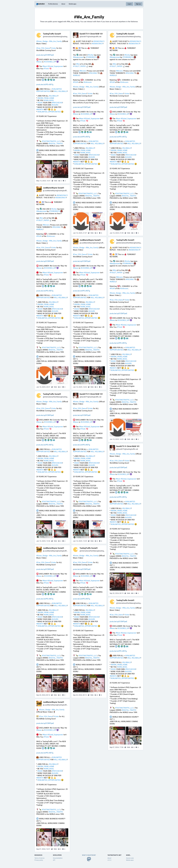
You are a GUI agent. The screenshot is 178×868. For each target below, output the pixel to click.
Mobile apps (73, 4)
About (63, 4)
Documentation (58, 858)
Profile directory (53, 4)
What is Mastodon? (89, 855)
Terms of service (39, 858)
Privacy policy (39, 860)
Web (56, 181)
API (54, 860)
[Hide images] (38, 162)
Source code (130, 858)
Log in (130, 4)
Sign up (138, 4)
